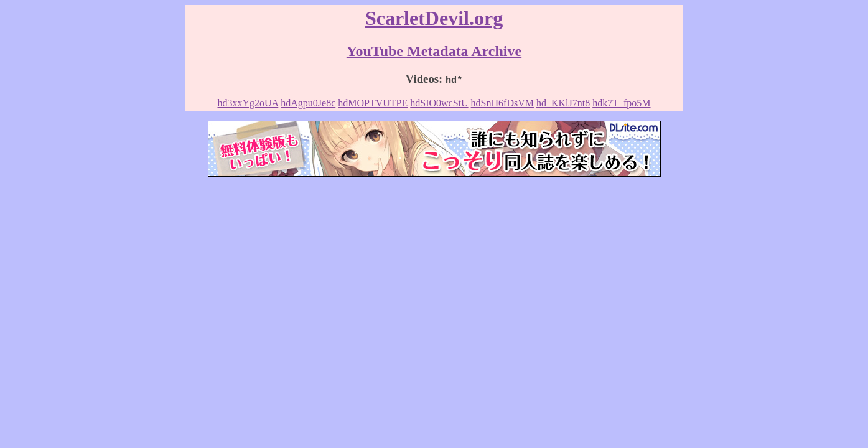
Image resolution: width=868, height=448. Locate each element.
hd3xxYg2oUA (248, 103)
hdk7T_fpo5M (621, 103)
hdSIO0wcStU (439, 103)
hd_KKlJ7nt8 (563, 103)
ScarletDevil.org (434, 18)
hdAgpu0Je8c (308, 103)
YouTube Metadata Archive (434, 51)
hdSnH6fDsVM (502, 103)
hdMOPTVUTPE (373, 103)
